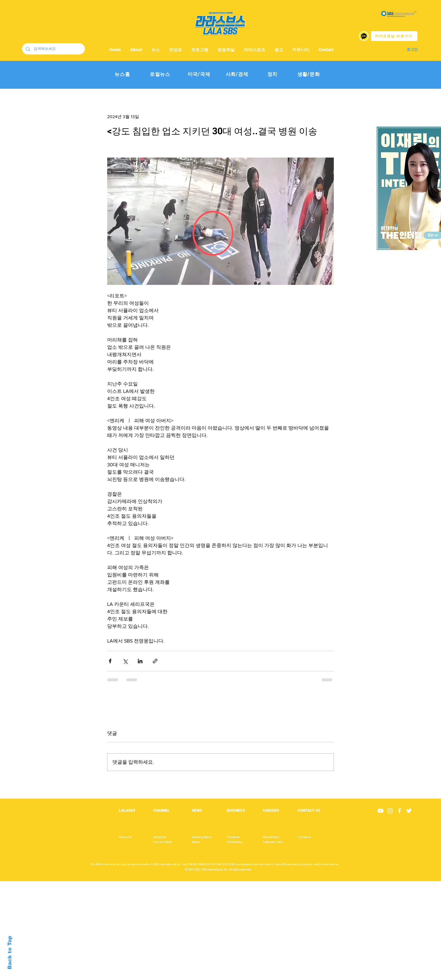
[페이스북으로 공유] (110, 661)
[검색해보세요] (53, 49)
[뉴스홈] (122, 75)
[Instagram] (390, 811)
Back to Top (10, 953)
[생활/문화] (309, 75)
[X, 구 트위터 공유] (125, 661)
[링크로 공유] (155, 661)
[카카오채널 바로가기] (394, 36)
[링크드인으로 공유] (140, 661)
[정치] (272, 75)
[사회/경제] (237, 75)
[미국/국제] (199, 75)
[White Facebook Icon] (400, 811)
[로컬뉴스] (160, 75)
